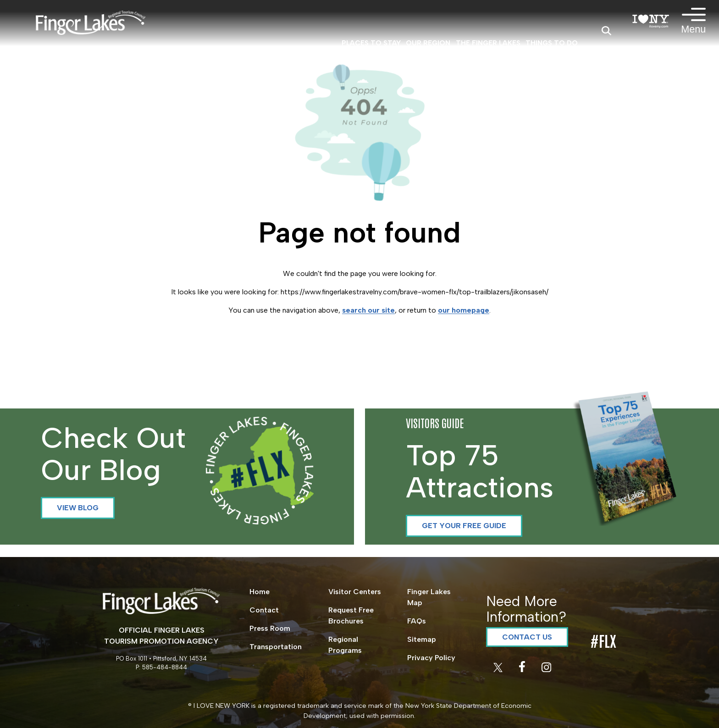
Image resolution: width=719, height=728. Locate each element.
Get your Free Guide (464, 526)
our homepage (464, 310)
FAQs (417, 621)
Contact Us (527, 637)
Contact (264, 610)
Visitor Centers (355, 592)
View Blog (78, 508)
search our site (368, 310)
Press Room (270, 628)
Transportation (276, 647)
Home (260, 592)
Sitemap (422, 639)
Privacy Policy (431, 658)
